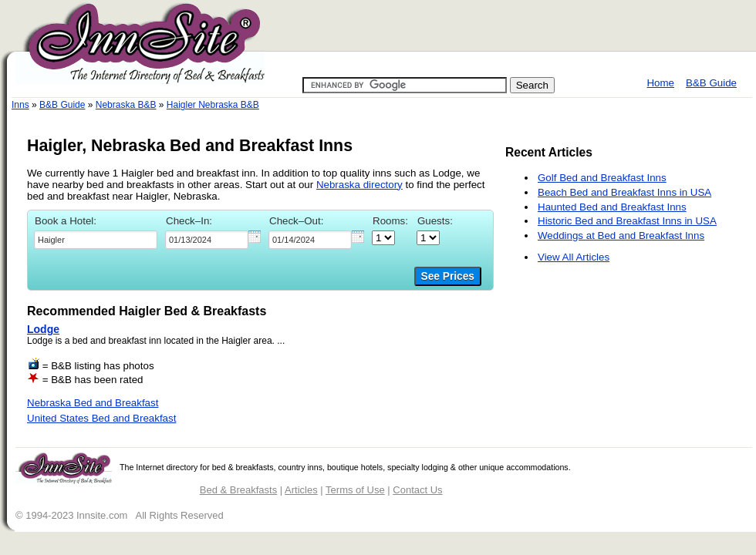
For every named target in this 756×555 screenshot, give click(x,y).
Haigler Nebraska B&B (213, 105)
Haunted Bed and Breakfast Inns (612, 207)
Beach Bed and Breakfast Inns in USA (624, 192)
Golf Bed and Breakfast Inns (602, 178)
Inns (20, 105)
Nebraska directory (359, 185)
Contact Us (417, 490)
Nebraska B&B (126, 105)
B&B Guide (711, 83)
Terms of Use (355, 490)
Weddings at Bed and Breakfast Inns (621, 235)
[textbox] (96, 240)
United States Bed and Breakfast (101, 418)
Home (660, 83)
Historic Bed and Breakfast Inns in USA (627, 221)
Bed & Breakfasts (238, 490)
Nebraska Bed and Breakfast (93, 403)
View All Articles (574, 257)
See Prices (448, 276)
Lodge (43, 329)
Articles (301, 490)
